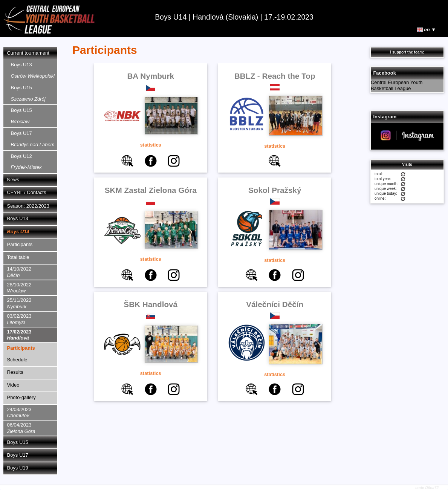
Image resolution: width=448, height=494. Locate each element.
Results (15, 372)
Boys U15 (28, 93)
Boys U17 (33, 139)
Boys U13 (33, 70)
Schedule (17, 360)
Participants (20, 244)
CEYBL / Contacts (27, 192)
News (13, 180)
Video (13, 385)
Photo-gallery (21, 397)
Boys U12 (26, 162)
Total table (18, 257)
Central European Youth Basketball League (397, 86)
